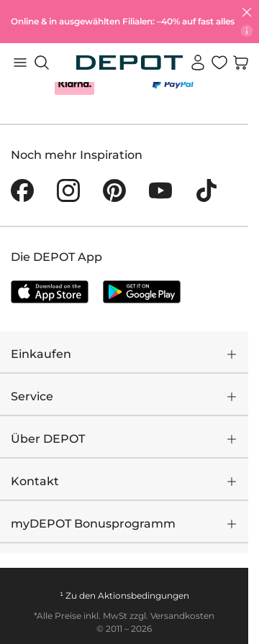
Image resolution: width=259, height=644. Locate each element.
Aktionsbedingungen (144, 595)
